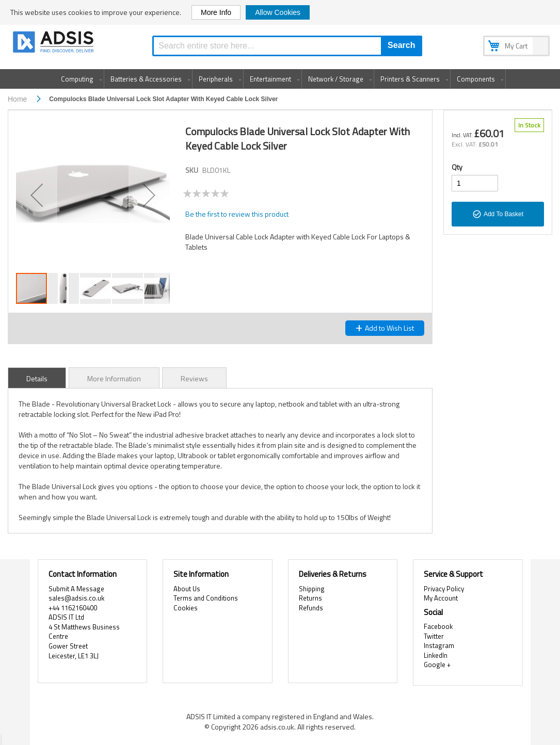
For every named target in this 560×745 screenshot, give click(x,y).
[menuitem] (79, 79)
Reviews (194, 378)
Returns (310, 598)
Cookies (186, 608)
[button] (37, 195)
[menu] (280, 79)
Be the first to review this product (237, 214)
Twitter (434, 636)
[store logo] (54, 44)
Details (37, 378)
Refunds (311, 608)
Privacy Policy (444, 589)
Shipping (312, 589)
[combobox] (287, 46)
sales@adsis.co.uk (76, 598)
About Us (187, 589)
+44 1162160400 (73, 608)
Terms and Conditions (206, 598)
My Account (441, 598)
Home (17, 99)
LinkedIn (436, 655)
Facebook (438, 626)
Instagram (439, 645)
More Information (114, 378)
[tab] (37, 378)
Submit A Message (76, 589)
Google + (437, 665)
